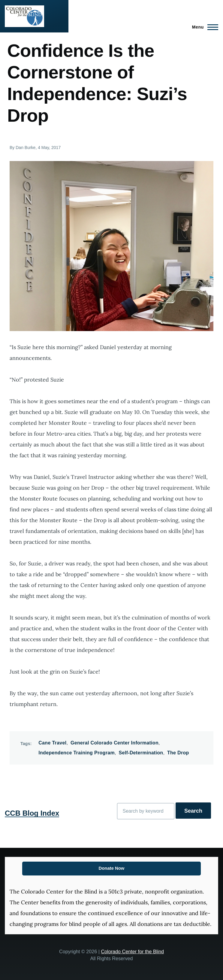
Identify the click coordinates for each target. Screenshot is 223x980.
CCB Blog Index (32, 813)
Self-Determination (141, 753)
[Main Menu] (203, 27)
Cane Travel (52, 743)
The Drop (178, 753)
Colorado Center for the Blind (132, 951)
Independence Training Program (77, 753)
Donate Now (112, 868)
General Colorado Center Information (115, 743)
